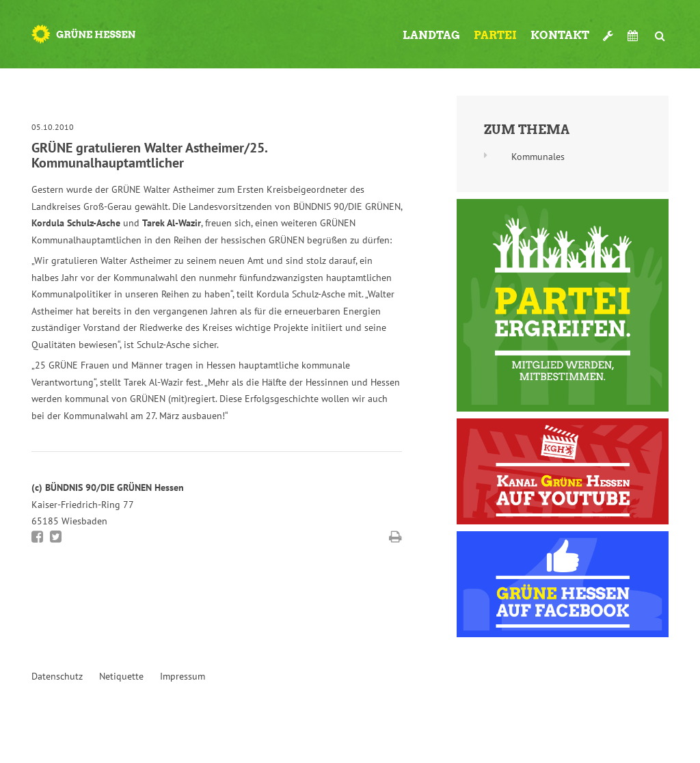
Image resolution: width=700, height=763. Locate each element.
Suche (660, 30)
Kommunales (538, 157)
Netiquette (121, 676)
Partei (495, 35)
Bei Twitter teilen (56, 537)
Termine (634, 36)
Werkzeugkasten (608, 30)
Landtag (431, 35)
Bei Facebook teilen (37, 537)
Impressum (183, 676)
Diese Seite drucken (395, 537)
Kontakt (560, 35)
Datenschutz (57, 676)
